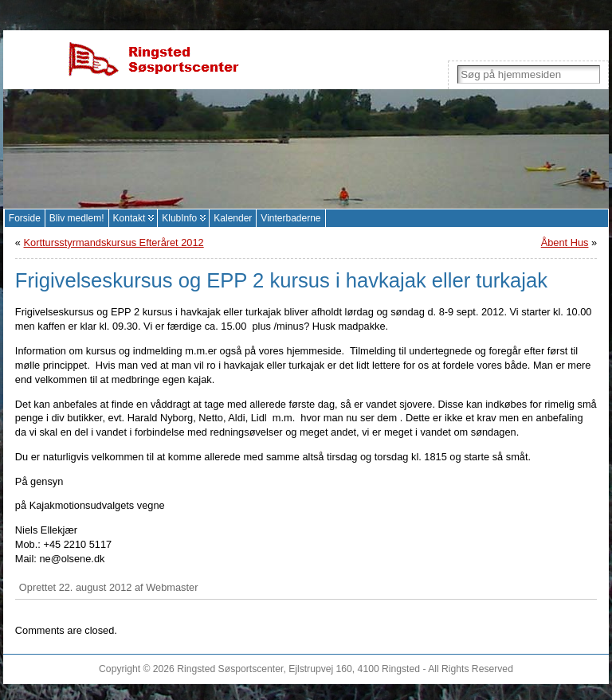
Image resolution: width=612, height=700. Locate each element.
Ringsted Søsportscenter (230, 669)
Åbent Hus (565, 242)
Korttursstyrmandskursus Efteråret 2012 (114, 242)
